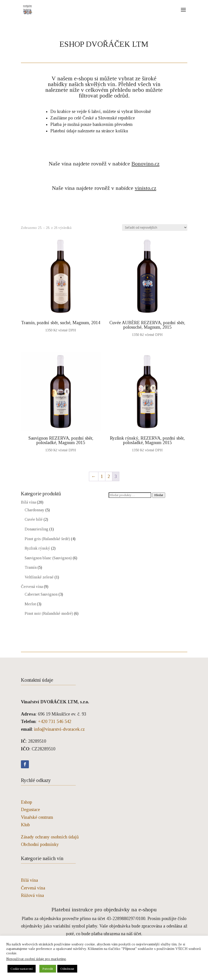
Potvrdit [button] (48, 969)
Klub (25, 825)
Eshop (27, 802)
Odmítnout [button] (67, 969)
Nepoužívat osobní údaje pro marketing (36, 959)
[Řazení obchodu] (155, 228)
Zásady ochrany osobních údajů (50, 837)
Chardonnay (35, 510)
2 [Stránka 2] (109, 476)
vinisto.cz (145, 188)
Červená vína (32, 587)
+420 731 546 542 (55, 722)
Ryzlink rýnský (37, 548)
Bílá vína (28, 502)
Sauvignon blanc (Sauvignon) (48, 558)
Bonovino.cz (145, 164)
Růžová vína (32, 895)
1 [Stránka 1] (102, 476)
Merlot (30, 604)
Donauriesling (36, 529)
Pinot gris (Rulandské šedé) (47, 539)
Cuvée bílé (34, 519)
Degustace (30, 810)
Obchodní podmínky (40, 844)
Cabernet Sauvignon (41, 594)
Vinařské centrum (37, 817)
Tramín (31, 567)
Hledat (159, 495)
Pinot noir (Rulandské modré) (49, 613)
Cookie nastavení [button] (22, 969)
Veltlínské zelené (39, 577)
